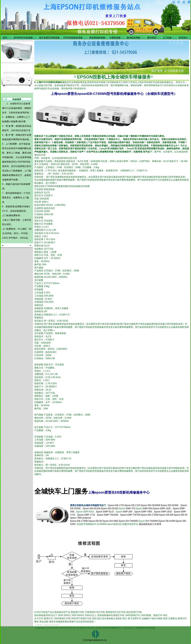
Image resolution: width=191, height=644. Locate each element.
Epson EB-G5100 (91, 508)
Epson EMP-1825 (162, 508)
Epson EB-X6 (181, 515)
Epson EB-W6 (166, 515)
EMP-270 (131, 508)
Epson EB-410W (167, 521)
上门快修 (167, 38)
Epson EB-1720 (132, 505)
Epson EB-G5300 (170, 505)
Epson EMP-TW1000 (108, 515)
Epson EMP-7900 (143, 512)
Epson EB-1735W (79, 521)
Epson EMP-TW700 (130, 515)
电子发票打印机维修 (49, 38)
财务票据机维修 (97, 38)
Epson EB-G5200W (151, 505)
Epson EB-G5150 (110, 508)
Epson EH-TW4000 (128, 521)
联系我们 (183, 38)
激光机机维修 (133, 38)
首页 (5, 38)
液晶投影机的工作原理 (150, 524)
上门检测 (13, 171)
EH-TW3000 (152, 521)
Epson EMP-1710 (86, 515)
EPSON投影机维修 (73, 38)
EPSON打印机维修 (23, 38)
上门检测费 (11, 144)
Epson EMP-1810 (163, 512)
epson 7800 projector (81, 518)
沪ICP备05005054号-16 (95, 640)
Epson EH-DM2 (110, 521)
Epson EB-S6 (96, 521)
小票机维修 (115, 38)
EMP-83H (148, 508)
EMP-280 (128, 512)
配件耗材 (152, 38)
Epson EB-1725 (116, 505)
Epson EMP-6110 (105, 512)
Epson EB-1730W (150, 515)
